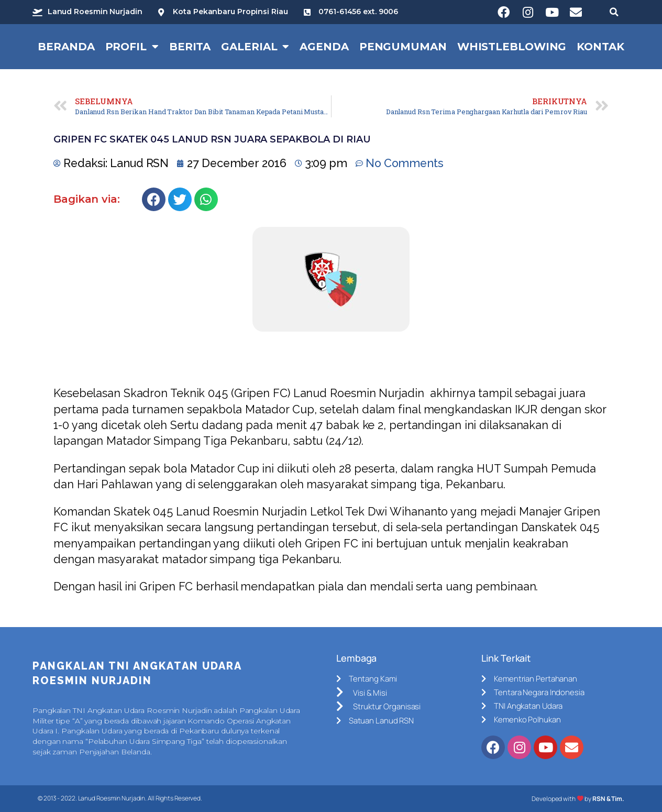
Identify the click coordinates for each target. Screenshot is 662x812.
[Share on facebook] (154, 199)
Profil (132, 47)
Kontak (600, 47)
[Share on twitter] (180, 199)
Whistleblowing (512, 47)
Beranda (66, 47)
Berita (190, 47)
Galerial (255, 47)
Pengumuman (403, 47)
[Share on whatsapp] (206, 199)
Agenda (324, 47)
